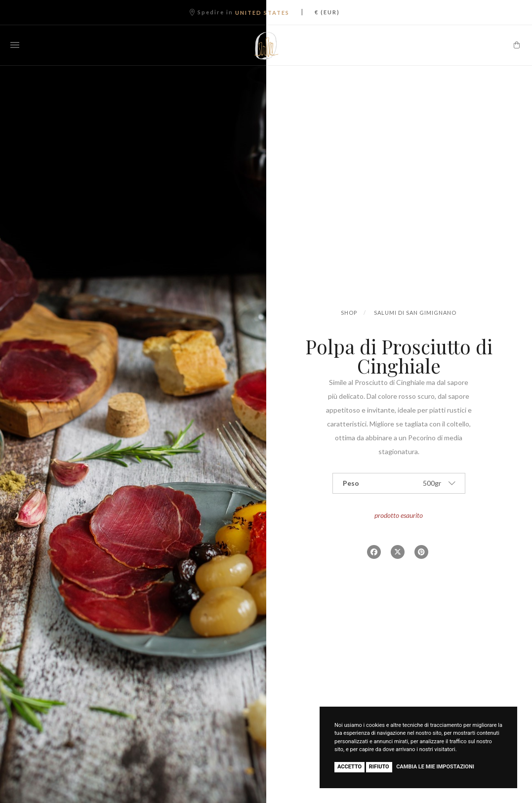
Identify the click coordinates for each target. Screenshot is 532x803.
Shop (349, 313)
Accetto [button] (349, 767)
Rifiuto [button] (379, 767)
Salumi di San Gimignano (415, 313)
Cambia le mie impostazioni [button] (435, 767)
